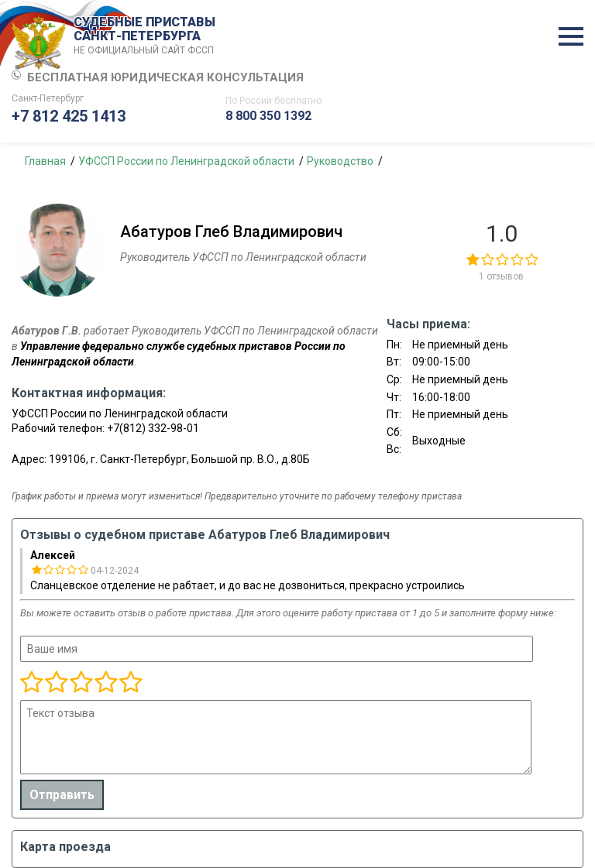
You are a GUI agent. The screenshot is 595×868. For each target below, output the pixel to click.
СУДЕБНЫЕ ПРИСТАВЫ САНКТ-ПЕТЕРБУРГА (147, 36)
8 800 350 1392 (268, 116)
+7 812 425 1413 (69, 116)
